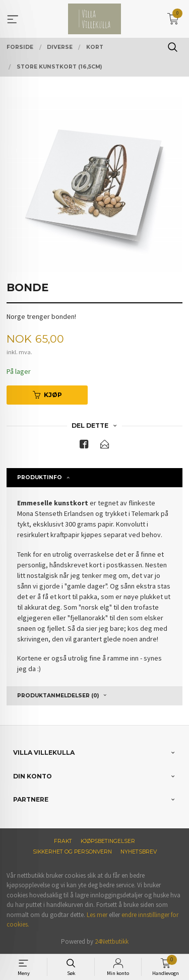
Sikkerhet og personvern (72, 852)
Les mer (97, 915)
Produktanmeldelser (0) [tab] (58, 696)
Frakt (63, 841)
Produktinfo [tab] (40, 477)
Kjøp (47, 395)
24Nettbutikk (112, 941)
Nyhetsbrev (139, 852)
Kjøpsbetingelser (108, 841)
